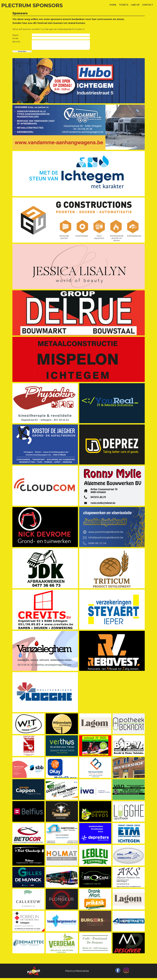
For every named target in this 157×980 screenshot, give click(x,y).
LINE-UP (135, 5)
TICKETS (124, 5)
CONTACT (148, 5)
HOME (113, 5)
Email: (15, 38)
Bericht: (16, 42)
